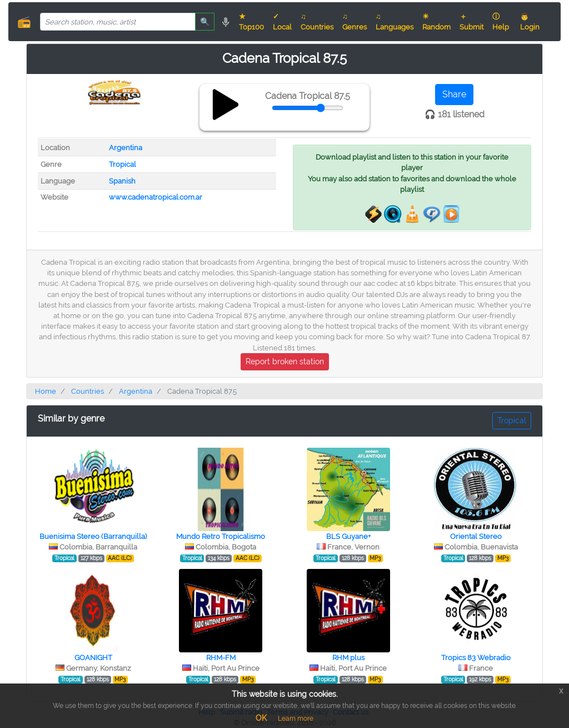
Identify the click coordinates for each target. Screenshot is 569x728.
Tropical (123, 164)
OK (261, 718)
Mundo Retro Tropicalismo (221, 536)
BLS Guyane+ (348, 536)
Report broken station (285, 361)
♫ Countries (317, 22)
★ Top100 (251, 22)
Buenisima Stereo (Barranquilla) (93, 536)
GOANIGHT (93, 658)
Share (454, 94)
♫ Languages (395, 22)
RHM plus (348, 658)
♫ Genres (355, 22)
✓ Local (282, 22)
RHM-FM (221, 658)
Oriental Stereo (476, 536)
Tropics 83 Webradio (476, 658)
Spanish (122, 181)
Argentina (126, 148)
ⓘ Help (501, 22)
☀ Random (436, 22)
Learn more (296, 719)
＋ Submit (471, 22)
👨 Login (530, 22)
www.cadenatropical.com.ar (156, 197)
